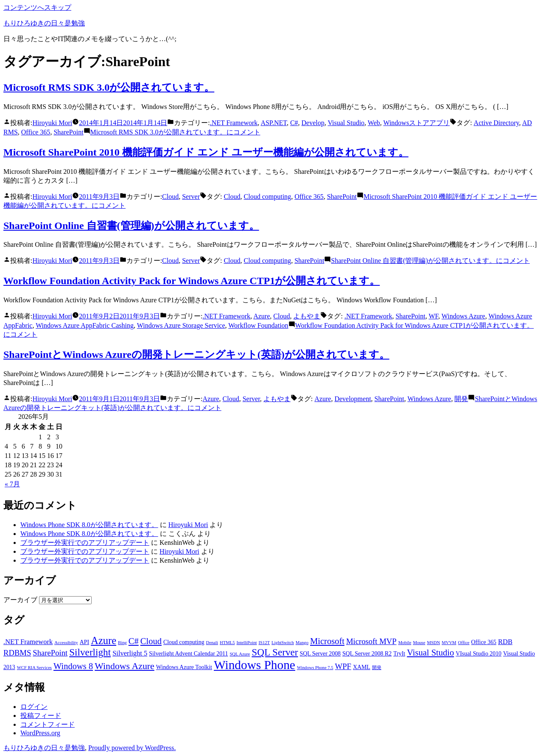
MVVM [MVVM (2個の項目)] (449, 643)
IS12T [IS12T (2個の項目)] (264, 643)
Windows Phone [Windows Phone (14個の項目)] (255, 665)
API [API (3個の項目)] (84, 642)
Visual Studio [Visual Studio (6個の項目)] (430, 653)
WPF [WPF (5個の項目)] (343, 666)
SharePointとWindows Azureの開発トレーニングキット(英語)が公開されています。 (196, 354)
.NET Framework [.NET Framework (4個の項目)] (28, 642)
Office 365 (36, 132)
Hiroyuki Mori (52, 123)
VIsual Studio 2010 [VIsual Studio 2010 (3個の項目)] (479, 654)
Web (374, 123)
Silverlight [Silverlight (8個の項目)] (90, 652)
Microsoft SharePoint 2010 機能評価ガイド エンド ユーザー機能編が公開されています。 (206, 152)
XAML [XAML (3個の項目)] (362, 667)
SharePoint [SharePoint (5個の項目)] (50, 653)
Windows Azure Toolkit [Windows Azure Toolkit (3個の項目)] (184, 667)
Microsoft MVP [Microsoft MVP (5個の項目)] (371, 641)
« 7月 (12, 484)
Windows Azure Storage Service (181, 325)
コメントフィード (48, 724)
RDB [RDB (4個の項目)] (505, 642)
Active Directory (497, 123)
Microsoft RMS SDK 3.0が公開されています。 (109, 87)
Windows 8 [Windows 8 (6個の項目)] (73, 666)
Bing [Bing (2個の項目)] (122, 643)
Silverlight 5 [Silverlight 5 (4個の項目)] (130, 653)
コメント (175, 132)
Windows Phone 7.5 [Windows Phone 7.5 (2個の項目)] (315, 668)
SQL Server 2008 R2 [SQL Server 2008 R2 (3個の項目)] (367, 654)
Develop (313, 123)
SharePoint (68, 132)
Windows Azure (463, 316)
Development (353, 399)
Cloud (170, 197)
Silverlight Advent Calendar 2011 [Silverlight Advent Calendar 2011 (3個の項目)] (188, 654)
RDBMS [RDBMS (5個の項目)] (17, 653)
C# (294, 123)
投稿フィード (41, 716)
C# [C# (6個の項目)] (134, 641)
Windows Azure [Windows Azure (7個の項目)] (125, 666)
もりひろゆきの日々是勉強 (44, 23)
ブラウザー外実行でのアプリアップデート (85, 543)
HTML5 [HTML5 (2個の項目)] (227, 643)
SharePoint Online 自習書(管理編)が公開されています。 (131, 226)
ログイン (34, 707)
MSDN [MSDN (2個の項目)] (433, 643)
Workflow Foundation (258, 325)
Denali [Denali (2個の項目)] (212, 643)
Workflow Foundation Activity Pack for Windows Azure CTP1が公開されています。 (192, 281)
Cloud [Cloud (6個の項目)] (151, 641)
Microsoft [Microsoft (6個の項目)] (327, 641)
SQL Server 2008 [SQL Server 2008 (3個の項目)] (320, 654)
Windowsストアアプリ (416, 123)
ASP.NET (274, 123)
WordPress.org (40, 733)
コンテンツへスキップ (37, 7)
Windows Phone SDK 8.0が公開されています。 (89, 525)
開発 (461, 399)
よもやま (307, 316)
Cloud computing (268, 197)
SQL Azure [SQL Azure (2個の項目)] (240, 654)
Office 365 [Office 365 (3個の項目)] (484, 642)
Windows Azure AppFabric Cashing (85, 325)
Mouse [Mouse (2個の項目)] (419, 643)
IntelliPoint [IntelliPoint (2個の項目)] (247, 643)
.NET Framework (234, 123)
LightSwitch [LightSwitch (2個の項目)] (283, 643)
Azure (262, 316)
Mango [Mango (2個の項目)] (302, 643)
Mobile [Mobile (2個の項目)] (405, 643)
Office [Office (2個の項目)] (464, 643)
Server (191, 197)
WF (433, 316)
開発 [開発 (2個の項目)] (377, 668)
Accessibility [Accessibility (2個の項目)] (66, 643)
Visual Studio (346, 123)
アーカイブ (20, 600)
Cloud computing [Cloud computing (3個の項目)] (184, 642)
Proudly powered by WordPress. (132, 748)
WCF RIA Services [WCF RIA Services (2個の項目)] (34, 668)
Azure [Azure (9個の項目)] (104, 640)
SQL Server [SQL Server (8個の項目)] (275, 652)
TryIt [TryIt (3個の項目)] (399, 654)
